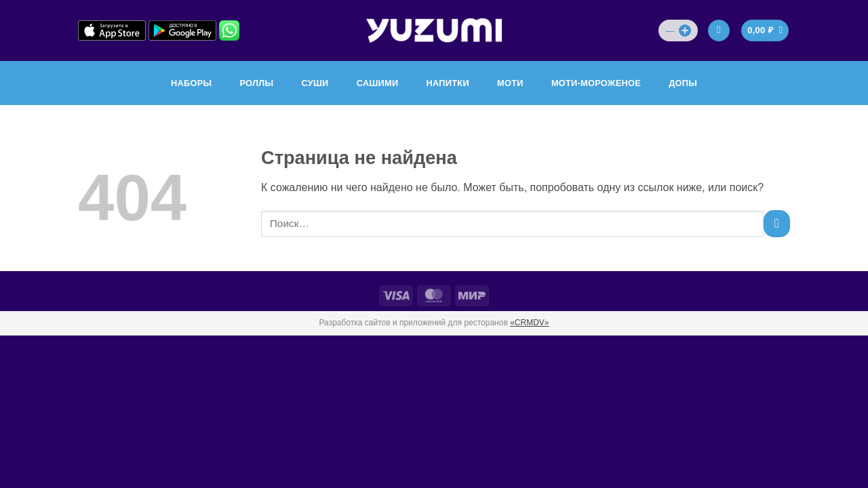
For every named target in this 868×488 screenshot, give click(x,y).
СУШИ (315, 83)
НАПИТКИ (448, 83)
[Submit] (777, 223)
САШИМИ (378, 83)
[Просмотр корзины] (765, 31)
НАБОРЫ (191, 83)
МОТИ (510, 83)
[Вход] (719, 31)
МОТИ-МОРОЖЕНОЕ (596, 83)
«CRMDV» (529, 323)
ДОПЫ (683, 83)
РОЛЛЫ (256, 83)
